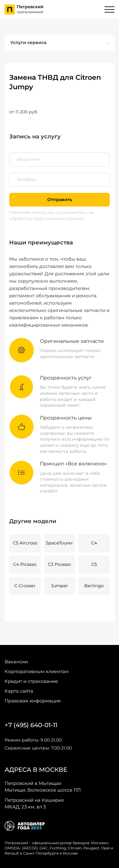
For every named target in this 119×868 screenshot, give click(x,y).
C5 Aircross (25, 543)
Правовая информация (33, 701)
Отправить (60, 200)
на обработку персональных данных (52, 215)
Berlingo (94, 586)
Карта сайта (19, 691)
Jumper (60, 586)
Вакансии (16, 662)
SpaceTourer (59, 543)
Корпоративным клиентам (37, 671)
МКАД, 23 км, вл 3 (34, 803)
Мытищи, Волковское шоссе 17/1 (43, 786)
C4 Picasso (25, 564)
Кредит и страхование (31, 681)
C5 (94, 564)
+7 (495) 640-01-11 (31, 725)
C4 (94, 543)
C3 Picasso (59, 564)
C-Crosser (25, 586)
